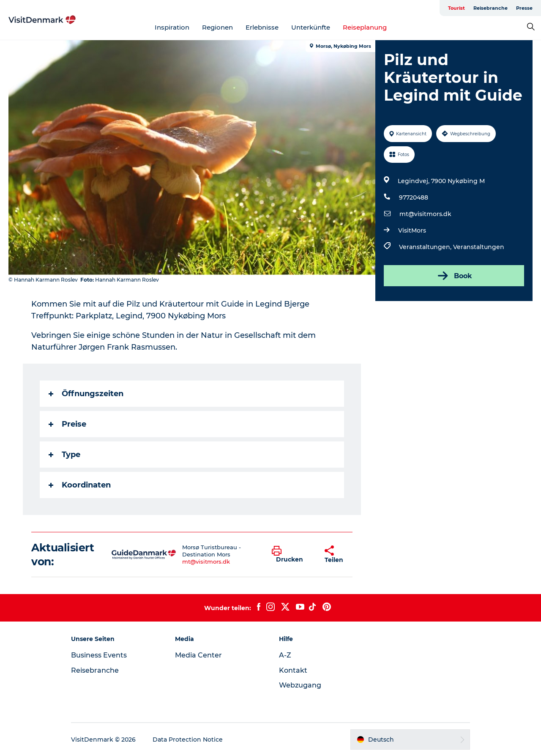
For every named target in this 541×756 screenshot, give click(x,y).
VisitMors (412, 230)
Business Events (99, 655)
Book (454, 276)
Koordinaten (80, 485)
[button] (292, 555)
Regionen (217, 27)
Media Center (198, 655)
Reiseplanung (365, 27)
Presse (524, 8)
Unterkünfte (311, 27)
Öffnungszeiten (86, 394)
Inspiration (172, 27)
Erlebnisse (262, 27)
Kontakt (293, 670)
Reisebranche (490, 8)
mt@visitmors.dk (425, 214)
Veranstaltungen (479, 247)
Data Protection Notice (188, 740)
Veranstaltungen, (426, 247)
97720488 (414, 197)
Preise (67, 424)
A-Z (285, 655)
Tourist (456, 8)
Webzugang (300, 685)
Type (64, 455)
